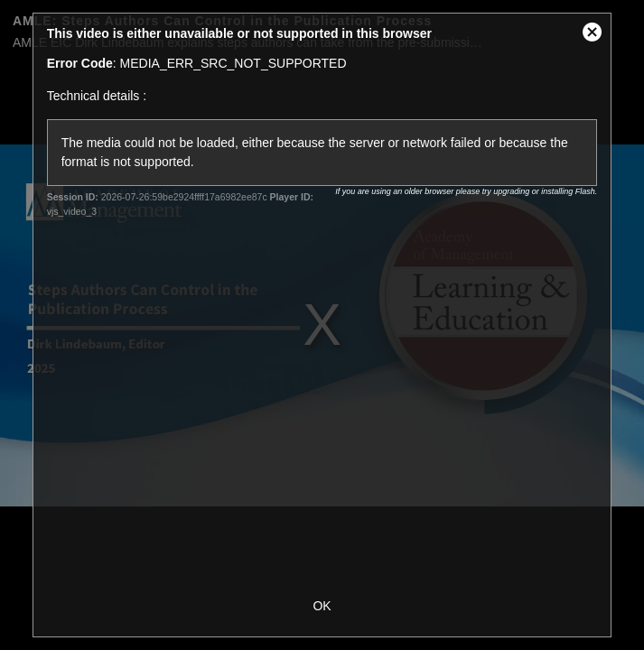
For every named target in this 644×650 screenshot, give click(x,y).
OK (322, 606)
